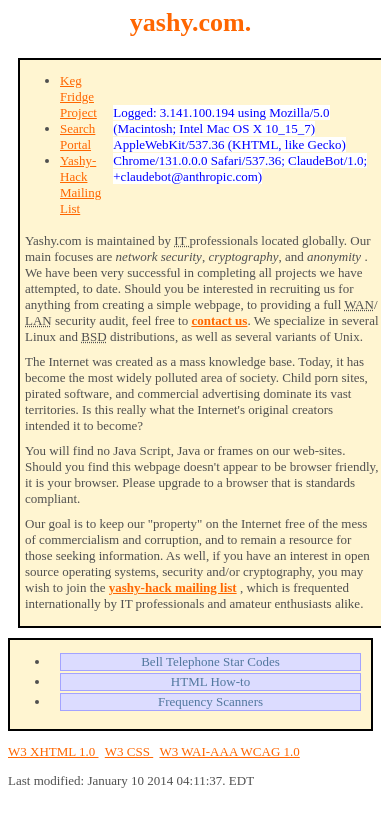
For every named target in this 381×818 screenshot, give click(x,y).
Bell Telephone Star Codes (210, 661)
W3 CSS (129, 751)
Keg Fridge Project (78, 96)
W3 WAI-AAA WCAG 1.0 (229, 751)
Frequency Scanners (210, 701)
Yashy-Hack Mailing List (80, 184)
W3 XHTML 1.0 (53, 751)
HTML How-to (210, 681)
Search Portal (77, 136)
